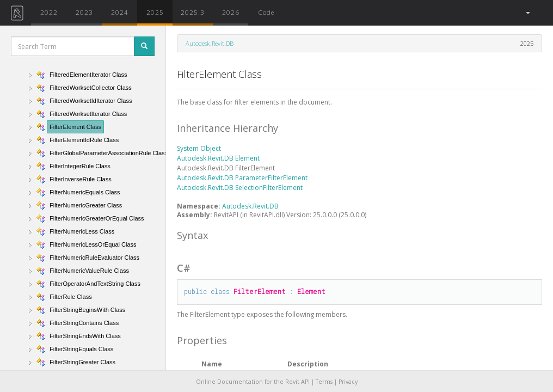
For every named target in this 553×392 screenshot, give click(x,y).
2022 (49, 12)
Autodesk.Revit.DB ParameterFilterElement (242, 178)
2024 (120, 12)
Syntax (192, 235)
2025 (155, 12)
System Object (199, 148)
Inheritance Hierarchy (228, 128)
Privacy (348, 382)
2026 (231, 12)
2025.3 (193, 12)
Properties (202, 340)
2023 (84, 12)
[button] (527, 13)
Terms (324, 382)
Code (266, 12)
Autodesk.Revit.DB (210, 43)
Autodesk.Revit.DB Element (218, 158)
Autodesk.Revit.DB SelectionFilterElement (240, 188)
